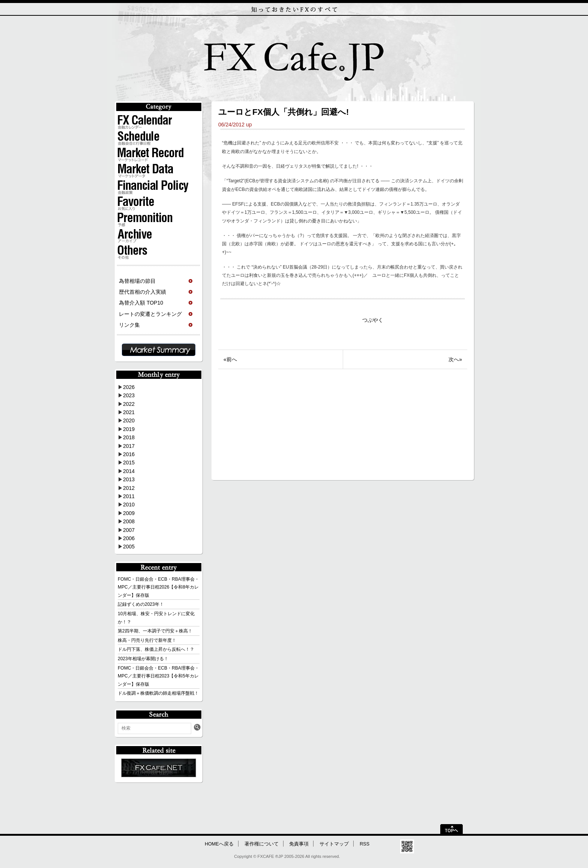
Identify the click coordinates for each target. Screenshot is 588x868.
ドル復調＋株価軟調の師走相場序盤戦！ (158, 693)
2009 (129, 513)
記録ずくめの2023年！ (141, 604)
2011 (129, 496)
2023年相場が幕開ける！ (143, 659)
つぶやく (373, 320)
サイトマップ (334, 844)
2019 (129, 429)
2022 (129, 404)
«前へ (230, 359)
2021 (129, 412)
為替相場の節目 (137, 281)
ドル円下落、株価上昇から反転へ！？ (156, 649)
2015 (129, 463)
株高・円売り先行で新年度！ (147, 640)
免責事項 (299, 844)
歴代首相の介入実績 (142, 292)
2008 (129, 521)
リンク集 (129, 325)
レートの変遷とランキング (150, 314)
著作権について (262, 844)
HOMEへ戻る (219, 844)
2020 (129, 420)
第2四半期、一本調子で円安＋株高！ (155, 631)
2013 (129, 479)
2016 (129, 454)
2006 (129, 538)
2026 (129, 387)
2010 (129, 505)
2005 (129, 547)
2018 (129, 437)
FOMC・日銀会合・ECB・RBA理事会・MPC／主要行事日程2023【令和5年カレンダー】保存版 (158, 676)
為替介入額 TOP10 (141, 303)
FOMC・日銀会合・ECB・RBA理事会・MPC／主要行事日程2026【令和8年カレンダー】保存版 (158, 587)
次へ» (455, 359)
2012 (129, 488)
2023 (129, 395)
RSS (364, 844)
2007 (129, 530)
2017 (129, 446)
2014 (129, 471)
